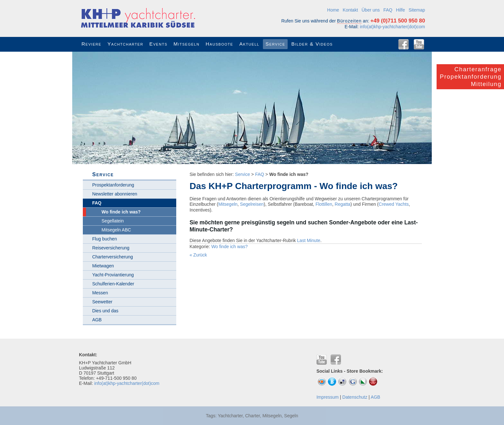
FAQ (388, 10)
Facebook (404, 44)
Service (243, 174)
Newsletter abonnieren (115, 194)
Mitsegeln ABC (116, 230)
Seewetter (102, 302)
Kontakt (350, 10)
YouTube (419, 44)
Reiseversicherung (111, 248)
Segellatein (113, 221)
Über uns (371, 10)
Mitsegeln (228, 204)
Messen (100, 293)
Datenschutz (355, 397)
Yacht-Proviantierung (113, 275)
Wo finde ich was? (229, 247)
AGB (97, 320)
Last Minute (308, 240)
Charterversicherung (113, 257)
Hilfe (400, 10)
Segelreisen (252, 204)
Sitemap (417, 10)
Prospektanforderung (113, 185)
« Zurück (198, 255)
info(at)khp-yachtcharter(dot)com (392, 27)
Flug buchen (104, 239)
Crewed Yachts (394, 204)
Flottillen (324, 204)
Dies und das (105, 311)
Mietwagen (103, 266)
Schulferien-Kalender (113, 284)
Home (333, 10)
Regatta (343, 204)
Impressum (328, 397)
